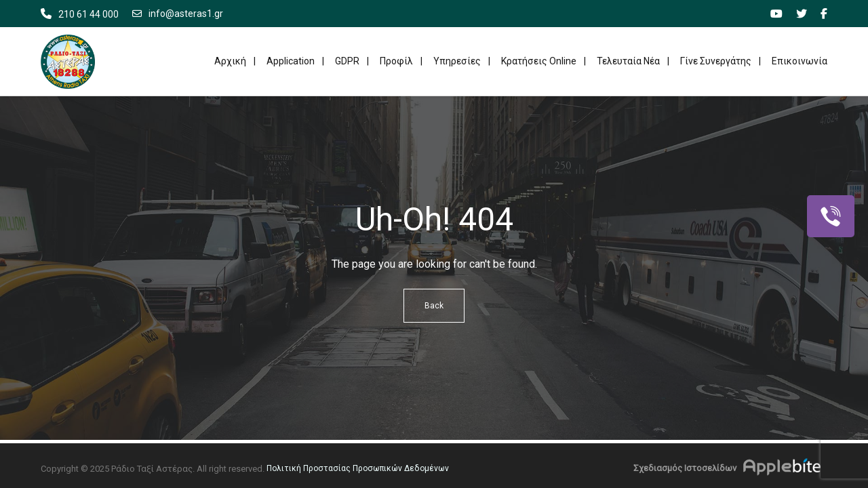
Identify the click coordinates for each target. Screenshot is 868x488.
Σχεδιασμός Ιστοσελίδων (685, 468)
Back (434, 306)
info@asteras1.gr (178, 14)
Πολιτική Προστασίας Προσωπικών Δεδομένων (358, 468)
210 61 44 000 (88, 14)
